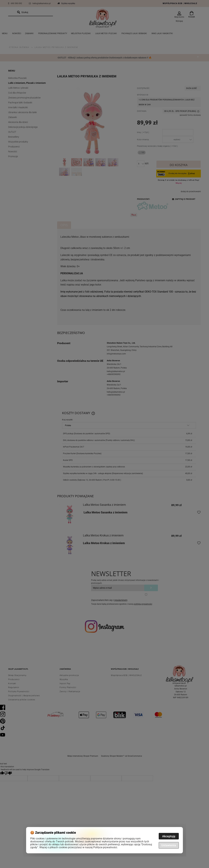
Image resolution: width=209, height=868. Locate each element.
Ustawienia (169, 845)
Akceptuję (169, 836)
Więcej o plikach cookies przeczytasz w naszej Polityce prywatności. (79, 847)
